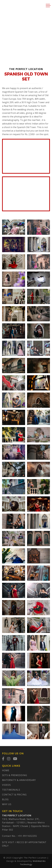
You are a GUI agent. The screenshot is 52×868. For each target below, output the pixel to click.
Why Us (7, 804)
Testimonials (11, 790)
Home (6, 770)
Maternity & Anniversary (19, 780)
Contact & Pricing (14, 795)
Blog (5, 799)
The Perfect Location (8, 6)
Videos (6, 785)
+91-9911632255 (27, 836)
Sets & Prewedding (15, 775)
